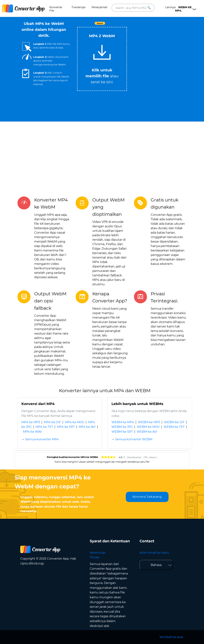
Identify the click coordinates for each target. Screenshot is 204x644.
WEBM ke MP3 (149, 422)
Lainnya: (178, 9)
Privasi (94, 557)
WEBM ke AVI (147, 432)
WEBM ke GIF (174, 422)
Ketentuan (98, 553)
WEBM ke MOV (148, 427)
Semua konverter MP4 (42, 439)
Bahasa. (156, 565)
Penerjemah (99, 7)
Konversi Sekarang (147, 497)
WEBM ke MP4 (123, 422)
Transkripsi (79, 7)
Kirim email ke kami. (154, 553)
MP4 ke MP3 (31, 422)
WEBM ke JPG (122, 427)
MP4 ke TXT (44, 427)
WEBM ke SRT (122, 432)
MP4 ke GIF (52, 422)
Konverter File (56, 9)
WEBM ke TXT (174, 427)
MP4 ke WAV (32, 432)
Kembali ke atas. (172, 637)
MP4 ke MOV (75, 422)
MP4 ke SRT (66, 427)
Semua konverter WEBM (134, 439)
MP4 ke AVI (87, 427)
